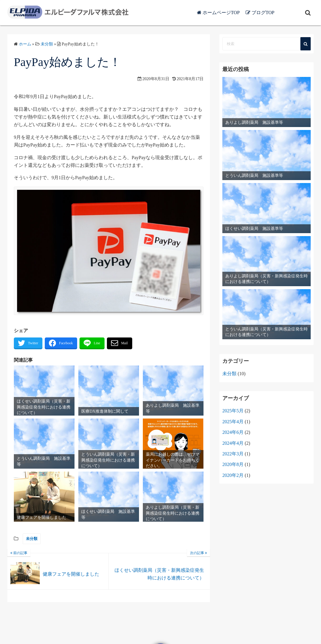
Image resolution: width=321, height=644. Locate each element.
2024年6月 (233, 432)
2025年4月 (233, 422)
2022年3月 (233, 454)
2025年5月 (233, 411)
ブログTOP (280, 13)
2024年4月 (233, 443)
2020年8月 (233, 464)
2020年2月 (233, 475)
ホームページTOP (239, 13)
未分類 (32, 539)
